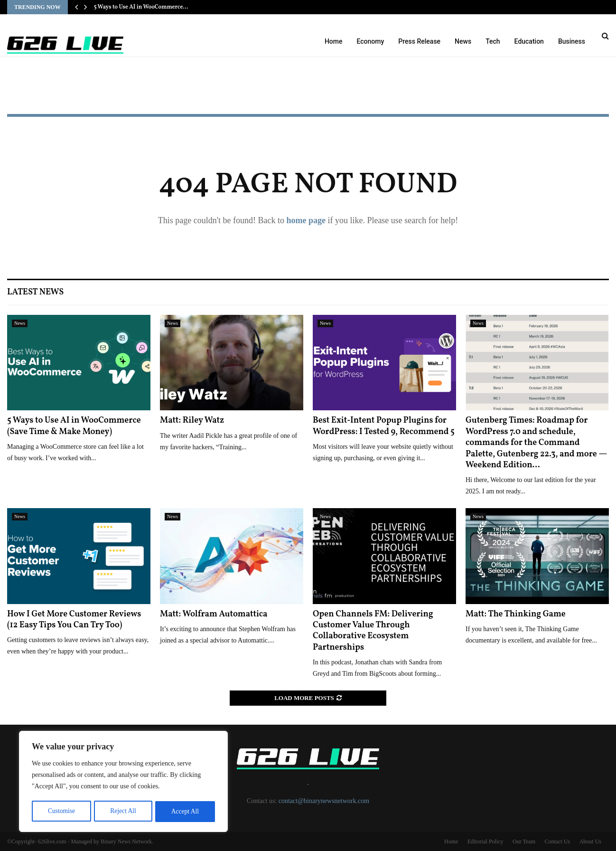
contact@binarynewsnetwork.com (324, 801)
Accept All (185, 811)
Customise (61, 811)
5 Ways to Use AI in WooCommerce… (141, 7)
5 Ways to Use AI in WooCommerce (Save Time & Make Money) (74, 426)
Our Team (524, 842)
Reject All (123, 811)
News (463, 41)
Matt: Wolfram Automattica (214, 614)
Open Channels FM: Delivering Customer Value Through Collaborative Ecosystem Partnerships (373, 631)
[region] (123, 782)
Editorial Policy (485, 842)
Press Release (419, 41)
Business (572, 41)
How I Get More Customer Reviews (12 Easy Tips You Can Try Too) (74, 620)
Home (334, 41)
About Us (590, 842)
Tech (493, 41)
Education (529, 41)
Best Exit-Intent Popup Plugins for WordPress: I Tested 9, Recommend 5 (384, 426)
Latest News (35, 292)
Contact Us (557, 842)
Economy (371, 41)
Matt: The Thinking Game (516, 614)
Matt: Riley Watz (192, 421)
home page (306, 220)
